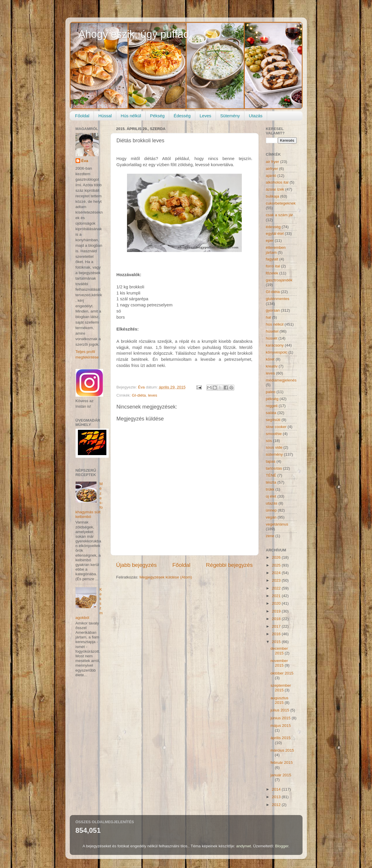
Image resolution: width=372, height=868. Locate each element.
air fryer (273, 162)
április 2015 (281, 738)
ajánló (271, 176)
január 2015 (281, 775)
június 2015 (281, 718)
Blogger (282, 846)
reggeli (272, 406)
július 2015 (280, 710)
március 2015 (282, 750)
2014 (277, 789)
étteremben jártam (276, 250)
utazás (272, 503)
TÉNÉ (271, 475)
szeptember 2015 (281, 688)
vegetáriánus (277, 524)
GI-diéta (139, 395)
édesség (273, 227)
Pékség (157, 116)
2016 (277, 634)
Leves (205, 116)
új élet (271, 496)
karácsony (275, 345)
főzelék (272, 273)
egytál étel (275, 234)
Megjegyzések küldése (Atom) (166, 577)
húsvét (272, 338)
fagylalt (272, 259)
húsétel (272, 331)
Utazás (256, 116)
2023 (277, 580)
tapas (271, 461)
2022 (277, 588)
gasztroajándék (279, 280)
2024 (277, 573)
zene (270, 536)
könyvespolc (277, 352)
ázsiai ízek (275, 189)
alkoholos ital (277, 182)
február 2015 (282, 763)
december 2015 (279, 651)
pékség (272, 399)
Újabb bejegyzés (137, 565)
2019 (277, 611)
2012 (277, 805)
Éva (85, 161)
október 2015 (282, 673)
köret (270, 359)
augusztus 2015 (280, 700)
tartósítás (274, 468)
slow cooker (276, 427)
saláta (271, 413)
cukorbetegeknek (281, 203)
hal (269, 317)
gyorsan (273, 310)
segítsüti (273, 420)
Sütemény (230, 116)
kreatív (272, 366)
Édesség (182, 116)
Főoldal (82, 116)
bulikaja (273, 196)
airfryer (272, 169)
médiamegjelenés (281, 380)
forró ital (273, 266)
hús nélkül (275, 324)
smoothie (274, 434)
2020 (277, 603)
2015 (277, 642)
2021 (277, 596)
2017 (277, 626)
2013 (277, 797)
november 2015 (279, 663)
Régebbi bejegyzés (229, 565)
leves (153, 395)
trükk (270, 489)
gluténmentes (278, 299)
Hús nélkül (131, 116)
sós (269, 441)
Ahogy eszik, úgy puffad (134, 34)
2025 (277, 565)
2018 (277, 619)
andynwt (244, 846)
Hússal (105, 116)
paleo (271, 392)
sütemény (274, 454)
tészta (271, 482)
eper (270, 240)
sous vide (274, 447)
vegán (271, 517)
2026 (277, 557)
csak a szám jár (280, 215)
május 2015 (281, 726)
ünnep (271, 510)
